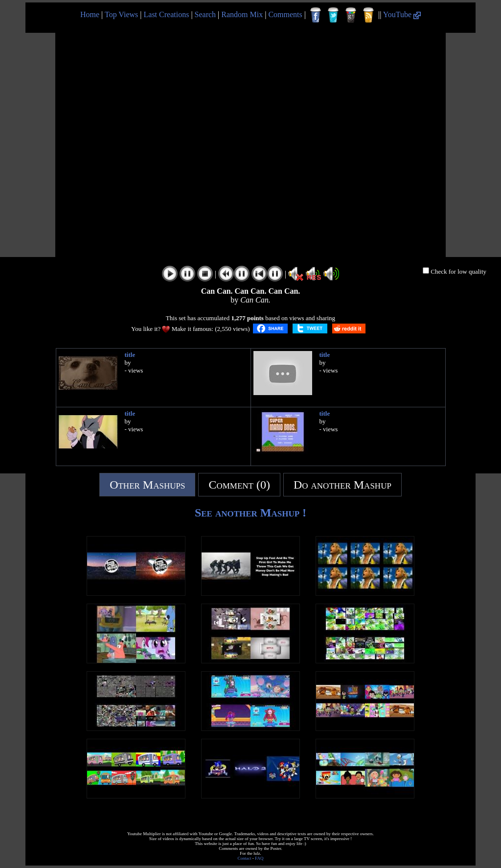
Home (90, 14)
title (130, 355)
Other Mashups (147, 485)
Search (205, 14)
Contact (245, 858)
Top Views (121, 14)
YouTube (402, 14)
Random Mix (242, 14)
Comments (285, 14)
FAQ (259, 858)
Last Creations (167, 14)
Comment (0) (239, 485)
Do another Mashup (342, 485)
